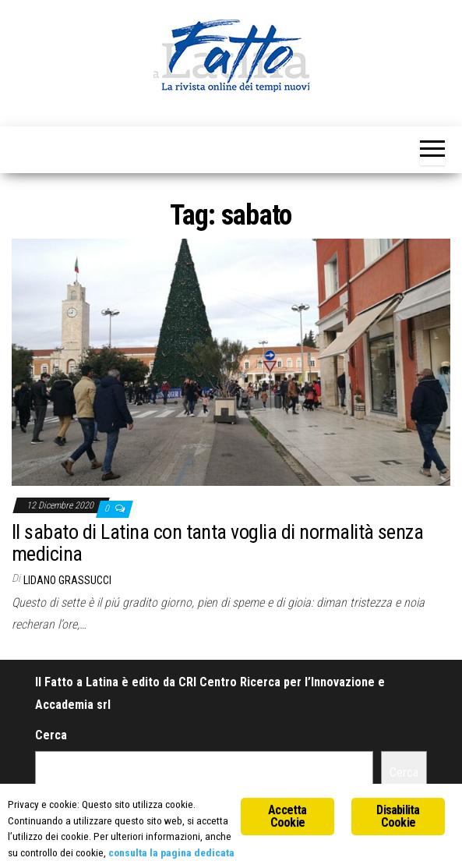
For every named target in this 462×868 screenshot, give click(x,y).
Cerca (51, 735)
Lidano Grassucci (67, 580)
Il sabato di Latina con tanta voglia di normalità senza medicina (217, 543)
